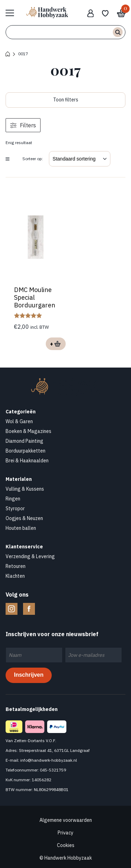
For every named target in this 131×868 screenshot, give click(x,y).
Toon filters (66, 100)
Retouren (16, 566)
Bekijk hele (13, 13)
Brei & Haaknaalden (27, 461)
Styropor (15, 508)
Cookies (66, 845)
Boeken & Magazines (28, 431)
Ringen (13, 499)
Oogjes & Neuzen (24, 518)
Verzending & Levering (30, 556)
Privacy (65, 833)
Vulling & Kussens (25, 489)
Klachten (15, 576)
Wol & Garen (19, 421)
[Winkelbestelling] (80, 159)
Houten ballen (21, 528)
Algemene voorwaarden (66, 820)
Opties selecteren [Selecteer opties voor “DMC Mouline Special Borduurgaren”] (56, 344)
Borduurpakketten (26, 451)
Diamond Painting (24, 441)
